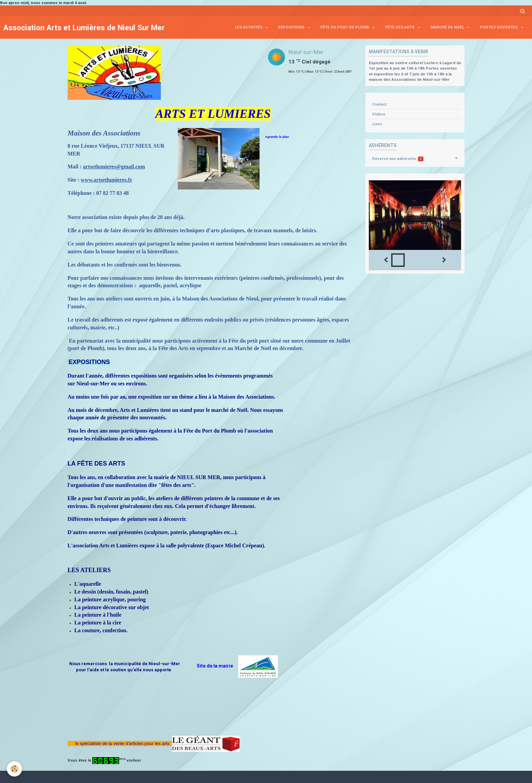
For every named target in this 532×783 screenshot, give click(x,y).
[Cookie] (14, 769)
